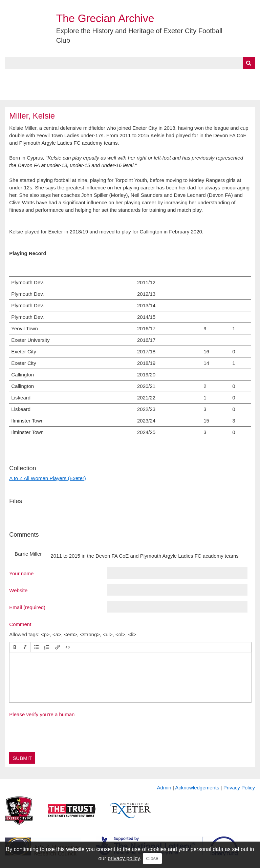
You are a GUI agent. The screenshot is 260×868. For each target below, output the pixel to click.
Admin (164, 788)
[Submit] (249, 63)
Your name (21, 573)
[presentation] (15, 647)
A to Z (114, 77)
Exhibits (148, 77)
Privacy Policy (239, 788)
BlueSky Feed (23, 92)
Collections (75, 77)
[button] (15, 647)
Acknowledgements (197, 788)
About (39, 77)
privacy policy (124, 858)
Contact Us (222, 77)
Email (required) (27, 607)
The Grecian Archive (105, 18)
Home (13, 77)
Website (18, 590)
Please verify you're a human (42, 714)
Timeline (185, 77)
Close (152, 859)
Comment (20, 624)
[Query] (130, 63)
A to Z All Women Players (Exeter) (47, 478)
